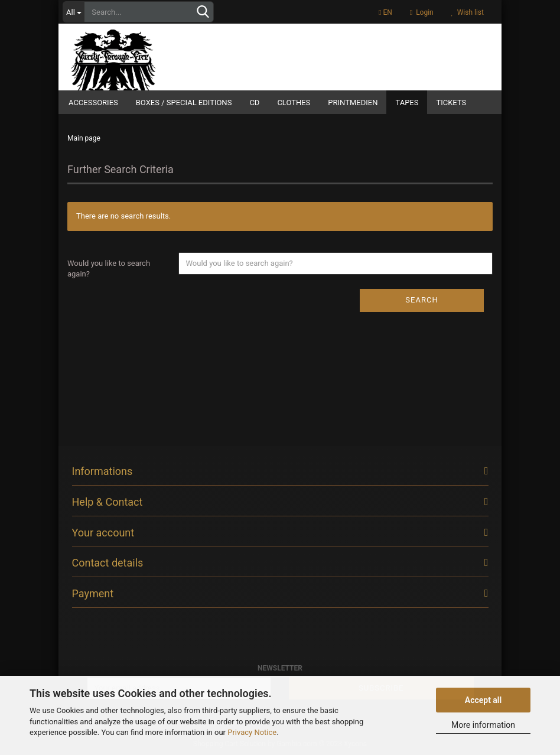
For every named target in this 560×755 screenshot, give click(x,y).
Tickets (451, 102)
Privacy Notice (252, 732)
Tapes (407, 102)
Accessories (93, 102)
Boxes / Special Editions (184, 102)
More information (483, 725)
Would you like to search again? (109, 269)
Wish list (468, 12)
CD (254, 102)
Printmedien (353, 102)
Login (422, 12)
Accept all (484, 700)
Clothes (294, 102)
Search (421, 300)
